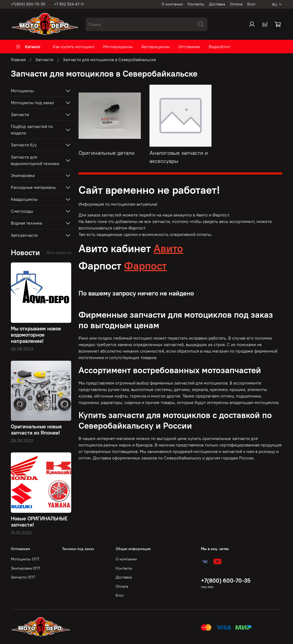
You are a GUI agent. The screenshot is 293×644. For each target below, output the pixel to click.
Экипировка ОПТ (26, 568)
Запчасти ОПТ (23, 577)
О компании (172, 4)
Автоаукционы (156, 47)
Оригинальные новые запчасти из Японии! (36, 430)
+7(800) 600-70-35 (28, 4)
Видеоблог (220, 47)
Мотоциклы (22, 91)
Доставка (217, 4)
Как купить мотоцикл (74, 47)
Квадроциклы (24, 199)
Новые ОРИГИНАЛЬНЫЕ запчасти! (39, 522)
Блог (251, 4)
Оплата (236, 4)
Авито (168, 248)
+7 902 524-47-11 (69, 4)
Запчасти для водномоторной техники (35, 160)
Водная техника (26, 223)
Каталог (28, 47)
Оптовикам (189, 47)
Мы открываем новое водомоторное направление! (36, 335)
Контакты (196, 4)
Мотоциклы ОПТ (25, 559)
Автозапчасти (24, 235)
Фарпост (145, 266)
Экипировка (23, 175)
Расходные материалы (33, 187)
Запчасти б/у (24, 145)
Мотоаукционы (118, 47)
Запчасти (44, 60)
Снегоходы (22, 211)
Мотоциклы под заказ (32, 103)
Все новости (59, 252)
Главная (18, 60)
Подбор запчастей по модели (32, 130)
